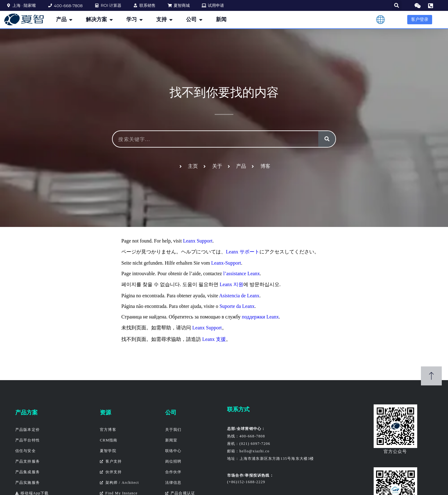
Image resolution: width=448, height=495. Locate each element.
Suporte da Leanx (237, 306)
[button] (397, 5)
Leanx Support (198, 241)
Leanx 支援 (214, 339)
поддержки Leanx (260, 317)
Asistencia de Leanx (239, 296)
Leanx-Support (226, 263)
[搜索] (327, 139)
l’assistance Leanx (241, 273)
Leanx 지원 (231, 284)
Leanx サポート (243, 252)
